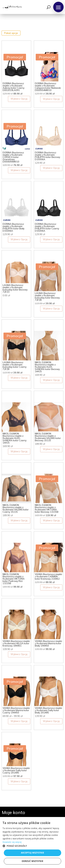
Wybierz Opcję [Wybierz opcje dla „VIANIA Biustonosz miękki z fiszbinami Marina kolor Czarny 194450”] (19, 721)
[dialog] (32, 842)
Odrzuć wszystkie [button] (32, 861)
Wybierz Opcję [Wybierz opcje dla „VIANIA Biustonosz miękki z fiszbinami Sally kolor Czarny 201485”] (19, 781)
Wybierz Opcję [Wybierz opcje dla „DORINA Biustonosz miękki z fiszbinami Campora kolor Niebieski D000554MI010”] (51, 99)
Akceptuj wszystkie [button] (32, 853)
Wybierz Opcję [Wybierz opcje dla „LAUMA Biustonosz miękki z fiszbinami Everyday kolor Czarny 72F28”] (19, 378)
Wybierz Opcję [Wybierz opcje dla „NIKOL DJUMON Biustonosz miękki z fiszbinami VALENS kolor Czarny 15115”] (19, 520)
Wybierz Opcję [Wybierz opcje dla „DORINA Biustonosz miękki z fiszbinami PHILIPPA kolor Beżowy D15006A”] (51, 168)
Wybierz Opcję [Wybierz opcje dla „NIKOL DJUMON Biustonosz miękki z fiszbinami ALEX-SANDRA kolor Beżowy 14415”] (51, 380)
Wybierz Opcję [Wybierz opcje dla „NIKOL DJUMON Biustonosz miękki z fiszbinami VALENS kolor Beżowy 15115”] (51, 449)
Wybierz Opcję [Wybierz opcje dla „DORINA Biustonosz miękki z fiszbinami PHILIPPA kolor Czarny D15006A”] (51, 239)
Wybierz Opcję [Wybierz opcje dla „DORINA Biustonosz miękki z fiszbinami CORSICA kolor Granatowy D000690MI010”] (19, 170)
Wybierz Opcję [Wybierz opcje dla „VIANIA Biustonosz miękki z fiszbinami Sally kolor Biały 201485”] (51, 721)
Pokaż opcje (11, 33)
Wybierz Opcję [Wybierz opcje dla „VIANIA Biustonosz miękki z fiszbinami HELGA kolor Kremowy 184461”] (19, 654)
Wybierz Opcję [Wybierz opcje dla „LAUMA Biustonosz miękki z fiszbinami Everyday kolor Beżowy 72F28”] (51, 308)
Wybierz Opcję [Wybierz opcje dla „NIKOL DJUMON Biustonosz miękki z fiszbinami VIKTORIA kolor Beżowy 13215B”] (51, 520)
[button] (58, 7)
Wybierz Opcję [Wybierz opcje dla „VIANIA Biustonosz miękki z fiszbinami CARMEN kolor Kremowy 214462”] (51, 587)
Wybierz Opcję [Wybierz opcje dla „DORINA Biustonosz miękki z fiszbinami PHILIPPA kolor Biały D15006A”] (19, 239)
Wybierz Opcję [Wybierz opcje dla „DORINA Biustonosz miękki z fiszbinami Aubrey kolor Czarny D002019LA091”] (19, 99)
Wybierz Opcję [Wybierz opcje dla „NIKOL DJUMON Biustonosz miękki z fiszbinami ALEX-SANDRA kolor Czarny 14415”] (19, 451)
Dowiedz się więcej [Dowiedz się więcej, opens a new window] (12, 842)
